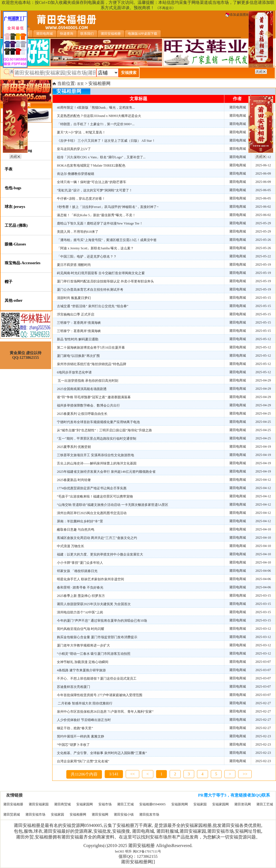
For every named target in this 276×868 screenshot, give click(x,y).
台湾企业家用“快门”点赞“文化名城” (83, 761)
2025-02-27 (263, 703)
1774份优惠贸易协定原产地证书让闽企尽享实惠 (92, 488)
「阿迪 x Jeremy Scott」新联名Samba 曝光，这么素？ (95, 248)
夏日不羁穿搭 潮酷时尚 (74, 265)
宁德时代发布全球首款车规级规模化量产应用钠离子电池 (98, 422)
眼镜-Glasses (15, 244)
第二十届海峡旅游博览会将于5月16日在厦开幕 (91, 348)
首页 (80, 84)
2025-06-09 (263, 173)
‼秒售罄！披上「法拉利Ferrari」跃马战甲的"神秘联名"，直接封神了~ (108, 207)
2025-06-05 (263, 190)
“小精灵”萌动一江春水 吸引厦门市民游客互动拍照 (94, 654)
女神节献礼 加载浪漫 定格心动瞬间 (83, 662)
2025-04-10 (263, 529)
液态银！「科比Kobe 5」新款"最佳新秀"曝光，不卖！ (96, 215)
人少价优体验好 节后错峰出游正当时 (84, 720)
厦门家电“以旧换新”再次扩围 (78, 356)
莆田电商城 (238, 107)
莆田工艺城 (125, 804)
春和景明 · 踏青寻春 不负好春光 (80, 587)
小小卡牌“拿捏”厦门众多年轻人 (80, 563)
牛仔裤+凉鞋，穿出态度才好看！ (81, 199)
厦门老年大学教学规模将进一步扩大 (83, 645)
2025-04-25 (263, 413)
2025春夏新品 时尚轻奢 (74, 480)
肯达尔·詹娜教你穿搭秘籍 (76, 174)
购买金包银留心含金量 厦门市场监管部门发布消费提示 (97, 637)
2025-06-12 (263, 165)
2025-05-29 (263, 223)
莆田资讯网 (243, 804)
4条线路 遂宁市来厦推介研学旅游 (81, 670)
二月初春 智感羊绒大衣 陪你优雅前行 (85, 703)
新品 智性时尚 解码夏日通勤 (78, 339)
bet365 (119, 851)
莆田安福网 (100, 814)
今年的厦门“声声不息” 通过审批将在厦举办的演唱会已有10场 (102, 621)
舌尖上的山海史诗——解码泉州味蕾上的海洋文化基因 (97, 463)
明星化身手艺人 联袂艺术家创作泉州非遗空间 (90, 579)
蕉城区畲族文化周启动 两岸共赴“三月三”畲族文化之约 (97, 538)
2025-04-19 (263, 447)
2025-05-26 (263, 240)
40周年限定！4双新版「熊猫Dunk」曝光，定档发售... (96, 108)
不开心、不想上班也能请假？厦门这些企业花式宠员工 (97, 679)
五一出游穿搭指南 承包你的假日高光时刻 (88, 381)
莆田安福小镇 (124, 814)
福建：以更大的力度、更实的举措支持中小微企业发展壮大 (100, 554)
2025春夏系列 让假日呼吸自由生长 (82, 414)
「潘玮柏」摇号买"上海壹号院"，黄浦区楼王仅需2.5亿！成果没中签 (107, 240)
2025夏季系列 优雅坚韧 (74, 447)
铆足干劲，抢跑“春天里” (75, 728)
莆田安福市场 (35, 814)
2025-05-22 (263, 256)
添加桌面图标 (237, 15)
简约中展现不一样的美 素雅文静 (81, 736)
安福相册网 (78, 814)
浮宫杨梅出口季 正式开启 (76, 314)
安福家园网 (85, 804)
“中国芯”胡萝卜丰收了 (73, 745)
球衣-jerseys (15, 207)
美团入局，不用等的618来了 (78, 232)
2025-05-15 (263, 298)
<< (132, 774)
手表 (9, 169)
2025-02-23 (263, 736)
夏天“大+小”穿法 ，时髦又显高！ (81, 132)
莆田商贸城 (62, 804)
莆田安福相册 (13, 804)
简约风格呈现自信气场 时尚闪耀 (81, 629)
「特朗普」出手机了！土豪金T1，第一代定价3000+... (96, 124)
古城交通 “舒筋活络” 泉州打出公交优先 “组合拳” (93, 306)
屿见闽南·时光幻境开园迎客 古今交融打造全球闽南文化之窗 (101, 273)
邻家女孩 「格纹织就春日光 (77, 571)
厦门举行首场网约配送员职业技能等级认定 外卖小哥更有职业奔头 (105, 281)
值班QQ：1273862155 (138, 856)
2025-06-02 (263, 207)
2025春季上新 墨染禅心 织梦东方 (81, 596)
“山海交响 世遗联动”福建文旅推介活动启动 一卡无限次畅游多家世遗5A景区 (113, 505)
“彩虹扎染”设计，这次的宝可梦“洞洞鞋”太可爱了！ (95, 190)
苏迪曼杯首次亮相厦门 (73, 687)
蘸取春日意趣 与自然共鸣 (76, 530)
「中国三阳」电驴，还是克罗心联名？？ (87, 257)
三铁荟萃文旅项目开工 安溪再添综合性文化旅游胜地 (95, 455)
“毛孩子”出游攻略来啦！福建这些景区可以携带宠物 (95, 496)
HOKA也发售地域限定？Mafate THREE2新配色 (91, 165)
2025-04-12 (263, 480)
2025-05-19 (263, 265)
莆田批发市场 (149, 814)
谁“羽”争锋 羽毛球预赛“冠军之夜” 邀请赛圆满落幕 (94, 397)
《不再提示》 (165, 8)
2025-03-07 (263, 662)
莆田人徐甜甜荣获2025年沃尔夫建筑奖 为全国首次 (94, 604)
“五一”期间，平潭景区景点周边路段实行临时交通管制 (97, 439)
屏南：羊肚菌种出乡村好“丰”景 (80, 521)
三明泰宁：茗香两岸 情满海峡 (79, 323)
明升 (128, 851)
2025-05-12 (263, 339)
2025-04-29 (263, 380)
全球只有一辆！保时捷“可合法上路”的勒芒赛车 (92, 182)
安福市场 (105, 804)
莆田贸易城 (12, 814)
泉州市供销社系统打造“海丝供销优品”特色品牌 (92, 364)
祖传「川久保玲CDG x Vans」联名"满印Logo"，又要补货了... (101, 157)
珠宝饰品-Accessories (23, 263)
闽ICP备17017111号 (147, 851)
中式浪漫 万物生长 (71, 546)
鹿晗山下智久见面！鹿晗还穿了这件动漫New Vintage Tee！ (100, 223)
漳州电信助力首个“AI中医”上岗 (80, 612)
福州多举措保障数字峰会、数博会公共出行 (88, 405)
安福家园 (200, 804)
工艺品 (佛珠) (16, 225)
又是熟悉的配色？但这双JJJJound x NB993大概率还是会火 (99, 116)
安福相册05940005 (153, 804)
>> (245, 774)
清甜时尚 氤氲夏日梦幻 (74, 298)
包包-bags (13, 188)
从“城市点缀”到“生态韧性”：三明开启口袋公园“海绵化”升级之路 (104, 430)
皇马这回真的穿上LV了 (74, 149)
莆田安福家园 (39, 804)
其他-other (14, 301)
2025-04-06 (263, 571)
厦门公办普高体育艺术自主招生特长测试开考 (90, 290)
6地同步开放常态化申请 (74, 372)
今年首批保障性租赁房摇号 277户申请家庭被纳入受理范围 (100, 695)
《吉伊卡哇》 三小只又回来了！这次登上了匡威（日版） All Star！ (106, 141)
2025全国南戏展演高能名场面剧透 (82, 389)
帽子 (9, 282)
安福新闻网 (180, 804)
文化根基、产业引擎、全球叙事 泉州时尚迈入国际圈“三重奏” (102, 753)
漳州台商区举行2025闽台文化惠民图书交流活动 (92, 513)
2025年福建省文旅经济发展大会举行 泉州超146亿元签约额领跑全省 (106, 472)
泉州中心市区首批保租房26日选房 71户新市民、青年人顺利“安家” (105, 712)
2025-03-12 (263, 629)
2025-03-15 (263, 595)
